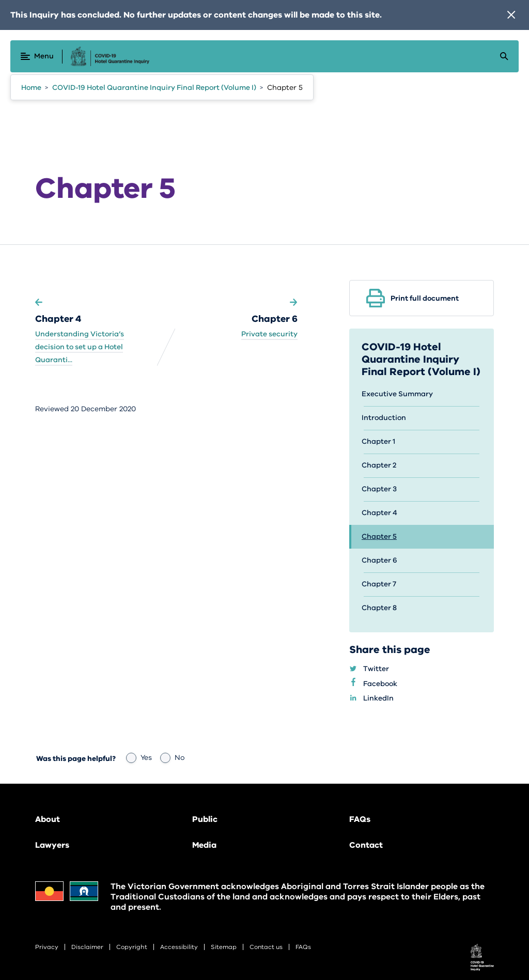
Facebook (386, 684)
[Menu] (37, 56)
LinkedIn (385, 699)
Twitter (382, 669)
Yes (139, 758)
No (173, 758)
